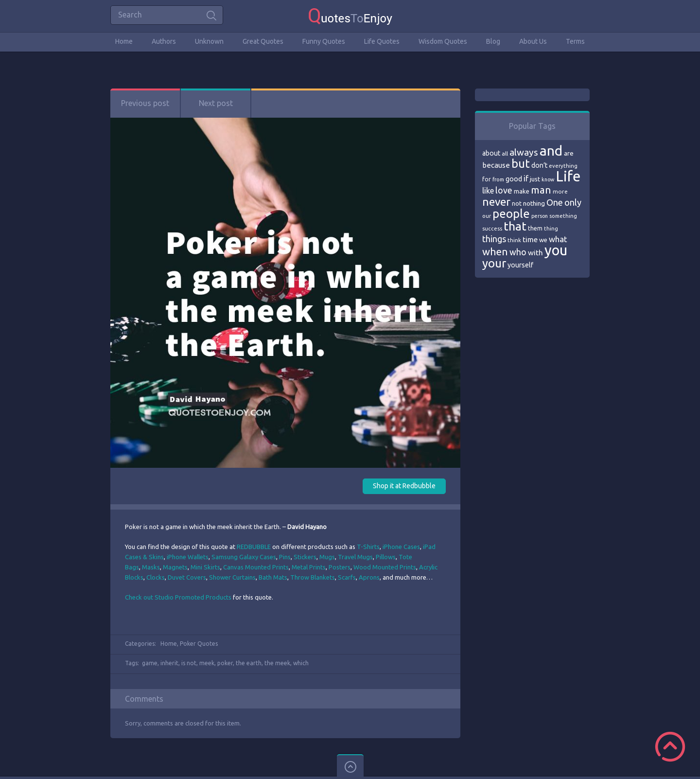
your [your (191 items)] (494, 263)
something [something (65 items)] (563, 216)
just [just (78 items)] (535, 179)
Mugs (327, 557)
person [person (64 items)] (540, 216)
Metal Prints (309, 567)
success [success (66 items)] (492, 229)
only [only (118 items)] (573, 202)
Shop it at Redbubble (404, 486)
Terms (575, 41)
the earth (249, 663)
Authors (164, 41)
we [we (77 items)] (543, 240)
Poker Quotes (199, 644)
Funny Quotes (324, 41)
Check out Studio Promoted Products (178, 597)
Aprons (369, 577)
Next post (216, 103)
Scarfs (347, 577)
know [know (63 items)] (548, 179)
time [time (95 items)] (530, 239)
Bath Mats (273, 577)
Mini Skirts (205, 567)
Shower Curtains (232, 577)
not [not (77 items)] (517, 203)
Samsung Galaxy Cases (244, 557)
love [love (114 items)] (504, 190)
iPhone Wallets (188, 557)
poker (225, 663)
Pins (285, 557)
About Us (533, 41)
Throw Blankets (313, 577)
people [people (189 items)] (511, 214)
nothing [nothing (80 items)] (534, 203)
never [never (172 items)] (496, 202)
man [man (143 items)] (541, 190)
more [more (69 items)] (560, 191)
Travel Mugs (355, 557)
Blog (493, 41)
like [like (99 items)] (488, 191)
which (301, 663)
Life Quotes (382, 41)
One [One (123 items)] (555, 203)
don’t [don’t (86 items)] (539, 165)
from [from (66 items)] (498, 179)
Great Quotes (263, 41)
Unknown (209, 41)
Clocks (156, 577)
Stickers (305, 557)
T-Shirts (368, 547)
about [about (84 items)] (491, 153)
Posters (340, 567)
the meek (277, 663)
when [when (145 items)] (495, 252)
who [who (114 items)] (518, 252)
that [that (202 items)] (515, 226)
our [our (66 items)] (487, 216)
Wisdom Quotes (443, 41)
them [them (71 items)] (535, 228)
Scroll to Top (670, 747)
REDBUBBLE (254, 547)
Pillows (386, 557)
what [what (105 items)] (558, 239)
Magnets (175, 567)
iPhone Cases (401, 547)
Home (124, 41)
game (150, 663)
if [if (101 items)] (526, 178)
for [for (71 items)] (487, 179)
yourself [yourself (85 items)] (520, 265)
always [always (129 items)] (524, 152)
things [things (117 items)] (494, 239)
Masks (151, 567)
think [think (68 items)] (514, 240)
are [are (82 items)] (569, 153)
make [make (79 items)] (522, 191)
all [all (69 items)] (505, 153)
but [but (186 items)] (521, 163)
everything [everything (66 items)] (563, 166)
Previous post (145, 103)
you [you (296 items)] (556, 250)
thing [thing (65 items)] (551, 229)
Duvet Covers (187, 577)
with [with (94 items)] (535, 253)
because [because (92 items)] (496, 165)
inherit (169, 663)
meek (207, 663)
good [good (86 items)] (514, 179)
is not (189, 663)
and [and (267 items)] (551, 150)
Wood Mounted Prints (385, 567)
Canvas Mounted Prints (256, 567)
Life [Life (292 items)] (568, 176)
